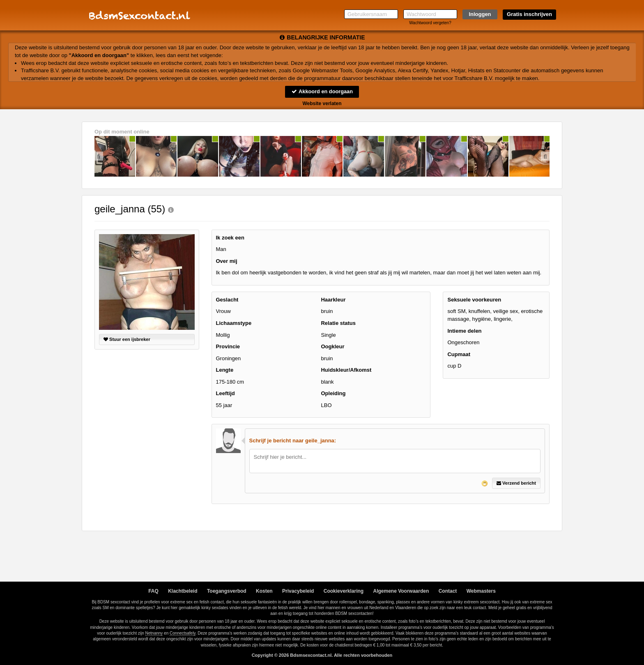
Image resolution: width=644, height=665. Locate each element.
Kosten (264, 591)
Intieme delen (464, 331)
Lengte (225, 370)
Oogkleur (332, 346)
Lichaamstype (234, 323)
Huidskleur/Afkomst (346, 370)
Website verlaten (322, 104)
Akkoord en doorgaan (322, 91)
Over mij (227, 261)
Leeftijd (225, 394)
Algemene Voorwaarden (401, 591)
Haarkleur (333, 300)
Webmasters (481, 591)
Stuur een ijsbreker (127, 339)
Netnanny (154, 633)
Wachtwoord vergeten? (430, 23)
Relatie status (338, 323)
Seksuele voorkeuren (474, 300)
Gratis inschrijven (529, 14)
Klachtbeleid (183, 591)
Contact (448, 591)
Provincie (228, 346)
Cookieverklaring (344, 591)
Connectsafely (183, 633)
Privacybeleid (298, 591)
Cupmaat (459, 354)
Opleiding (333, 394)
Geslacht (227, 300)
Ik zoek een (230, 238)
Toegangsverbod (227, 591)
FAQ (153, 591)
